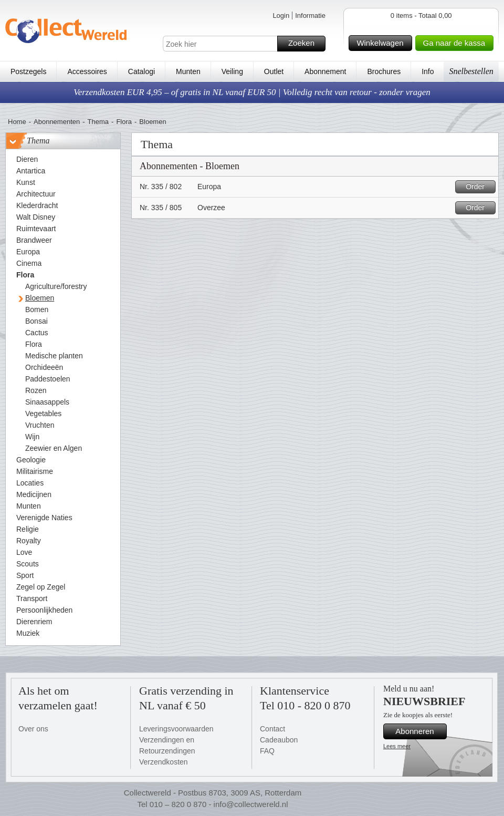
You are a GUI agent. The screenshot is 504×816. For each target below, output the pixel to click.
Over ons (33, 729)
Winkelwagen (382, 43)
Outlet (274, 71)
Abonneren (419, 731)
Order (479, 187)
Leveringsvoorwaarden (176, 729)
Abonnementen (57, 122)
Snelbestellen (471, 71)
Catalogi (141, 71)
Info (428, 71)
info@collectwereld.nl (251, 804)
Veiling (232, 71)
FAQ (267, 751)
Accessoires (87, 71)
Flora (124, 122)
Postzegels (28, 71)
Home (17, 122)
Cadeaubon (279, 740)
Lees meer (397, 746)
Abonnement (325, 71)
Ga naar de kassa (457, 43)
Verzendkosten (164, 762)
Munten (188, 71)
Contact (272, 729)
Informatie (310, 16)
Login (281, 16)
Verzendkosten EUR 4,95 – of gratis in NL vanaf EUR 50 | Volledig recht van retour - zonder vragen (252, 92)
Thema (98, 122)
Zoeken (305, 44)
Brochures (384, 71)
